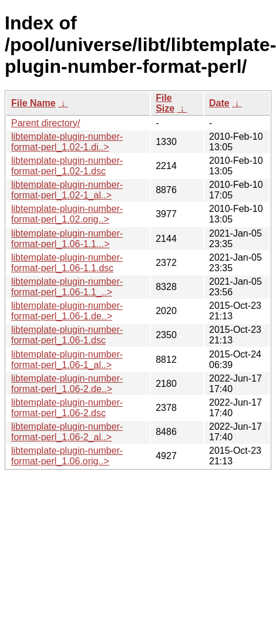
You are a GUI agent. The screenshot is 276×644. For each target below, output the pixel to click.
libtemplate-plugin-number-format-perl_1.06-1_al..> (67, 360)
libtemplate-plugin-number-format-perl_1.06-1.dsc (67, 335)
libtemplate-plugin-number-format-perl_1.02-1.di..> (67, 142)
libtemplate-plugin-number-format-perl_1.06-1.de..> (67, 311)
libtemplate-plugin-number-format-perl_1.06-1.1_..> (67, 287)
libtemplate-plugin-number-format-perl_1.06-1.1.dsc (67, 263)
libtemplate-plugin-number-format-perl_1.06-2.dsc (67, 408)
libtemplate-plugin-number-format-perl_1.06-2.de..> (67, 384)
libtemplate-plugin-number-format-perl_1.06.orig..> (67, 456)
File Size (165, 103)
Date (219, 103)
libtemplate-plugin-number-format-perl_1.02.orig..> (67, 214)
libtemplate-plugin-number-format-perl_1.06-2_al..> (67, 432)
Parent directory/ (46, 123)
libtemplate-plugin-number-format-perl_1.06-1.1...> (67, 239)
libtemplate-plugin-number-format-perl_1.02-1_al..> (67, 190)
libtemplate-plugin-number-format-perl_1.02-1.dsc (67, 166)
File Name (33, 103)
